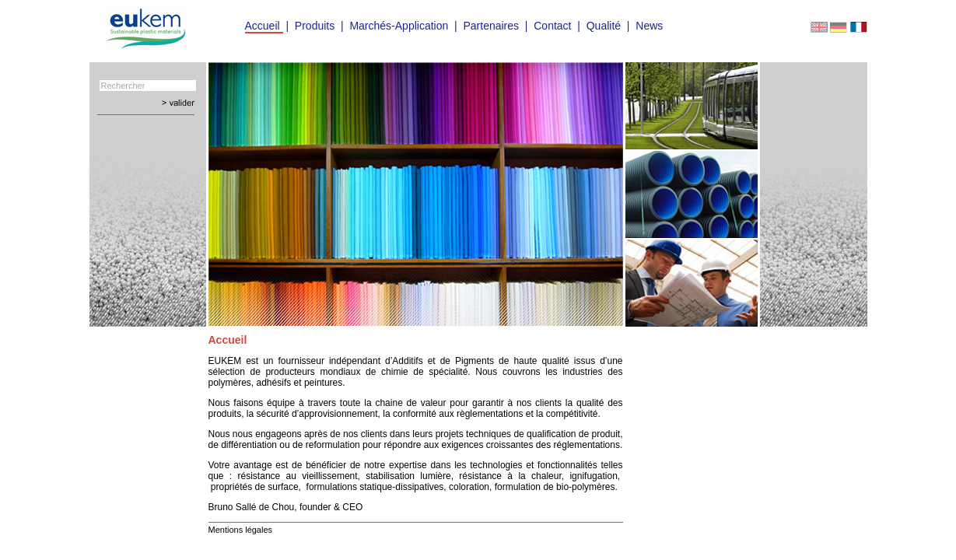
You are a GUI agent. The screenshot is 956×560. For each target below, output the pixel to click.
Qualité (604, 26)
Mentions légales (241, 530)
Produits (315, 26)
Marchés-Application (399, 26)
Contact (552, 26)
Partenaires (491, 26)
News (649, 26)
